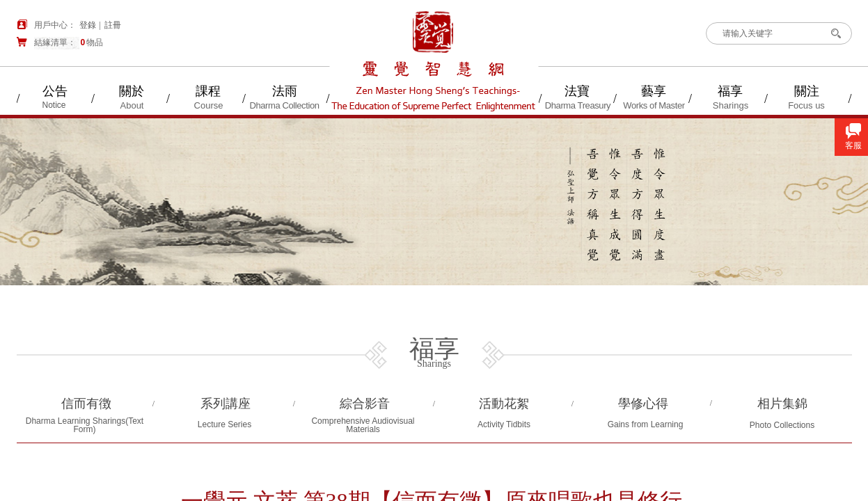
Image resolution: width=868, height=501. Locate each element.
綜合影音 (365, 404)
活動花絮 (504, 404)
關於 (132, 91)
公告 (55, 91)
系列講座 (226, 404)
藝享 (654, 91)
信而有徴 (86, 404)
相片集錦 (782, 404)
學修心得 (643, 404)
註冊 (113, 25)
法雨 (285, 91)
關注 (807, 91)
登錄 (88, 25)
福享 (730, 91)
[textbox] (768, 33)
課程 (208, 91)
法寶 (577, 91)
